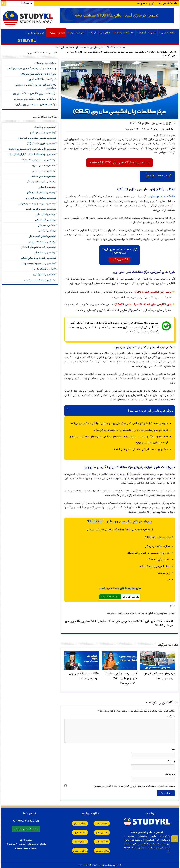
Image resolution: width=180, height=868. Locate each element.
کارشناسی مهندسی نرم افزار (43, 132)
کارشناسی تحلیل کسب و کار (43, 236)
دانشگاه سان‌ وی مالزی (45, 63)
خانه (173, 52)
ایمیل (171, 761)
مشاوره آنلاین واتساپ (26, 828)
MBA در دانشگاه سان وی (84, 673)
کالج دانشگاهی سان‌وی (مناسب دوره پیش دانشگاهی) (36, 86)
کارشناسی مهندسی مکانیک (44, 176)
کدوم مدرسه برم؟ (78, 33)
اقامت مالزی (74, 832)
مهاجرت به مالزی (74, 841)
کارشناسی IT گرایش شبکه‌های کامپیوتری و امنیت (33, 149)
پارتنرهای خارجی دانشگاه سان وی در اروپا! (36, 104)
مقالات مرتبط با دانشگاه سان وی (100, 52)
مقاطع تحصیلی (168, 33)
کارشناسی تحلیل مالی (46, 214)
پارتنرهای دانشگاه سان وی (159, 673)
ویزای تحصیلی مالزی (104, 850)
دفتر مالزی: (26, 820)
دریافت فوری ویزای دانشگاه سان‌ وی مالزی (35, 99)
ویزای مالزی (74, 823)
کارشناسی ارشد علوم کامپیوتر (43, 242)
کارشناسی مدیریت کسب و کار (42, 182)
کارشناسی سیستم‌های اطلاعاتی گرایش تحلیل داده (32, 154)
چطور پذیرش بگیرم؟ (101, 33)
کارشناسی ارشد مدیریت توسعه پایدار (39, 263)
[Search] (4, 3)
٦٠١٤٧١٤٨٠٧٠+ (110, 596)
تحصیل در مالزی (104, 823)
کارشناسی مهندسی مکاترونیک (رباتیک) (37, 138)
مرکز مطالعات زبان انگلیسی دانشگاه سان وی (35, 93)
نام (172, 749)
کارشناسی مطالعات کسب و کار (42, 192)
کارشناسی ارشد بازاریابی (45, 274)
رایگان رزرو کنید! (120, 259)
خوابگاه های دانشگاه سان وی (42, 79)
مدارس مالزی (104, 832)
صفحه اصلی (27, 40)
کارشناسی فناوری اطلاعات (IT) (42, 143)
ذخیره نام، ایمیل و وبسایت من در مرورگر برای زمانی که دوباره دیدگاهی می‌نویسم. (134, 785)
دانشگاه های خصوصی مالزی (132, 52)
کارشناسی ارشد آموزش (45, 252)
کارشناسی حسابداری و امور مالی (41, 198)
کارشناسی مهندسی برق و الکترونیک (39, 160)
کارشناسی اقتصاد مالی (46, 220)
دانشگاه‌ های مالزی (158, 52)
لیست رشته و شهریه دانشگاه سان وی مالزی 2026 (120, 675)
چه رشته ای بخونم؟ (125, 33)
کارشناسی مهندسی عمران (44, 165)
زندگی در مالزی (74, 850)
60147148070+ (120, 252)
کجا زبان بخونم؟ (57, 33)
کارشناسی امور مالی (47, 225)
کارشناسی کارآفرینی (47, 231)
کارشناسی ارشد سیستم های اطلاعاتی (38, 247)
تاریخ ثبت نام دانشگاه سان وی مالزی (38, 74)
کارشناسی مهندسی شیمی (44, 171)
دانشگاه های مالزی (104, 841)
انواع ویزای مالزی (36, 33)
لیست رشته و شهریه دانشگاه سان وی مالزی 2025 (32, 68)
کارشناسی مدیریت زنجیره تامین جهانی (38, 203)
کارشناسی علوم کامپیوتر (45, 127)
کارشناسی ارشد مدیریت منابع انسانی (38, 258)
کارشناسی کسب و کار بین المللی (41, 209)
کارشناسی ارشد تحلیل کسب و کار (40, 280)
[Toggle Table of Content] (148, 176)
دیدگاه (171, 716)
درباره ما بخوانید (146, 3)
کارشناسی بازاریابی (47, 187)
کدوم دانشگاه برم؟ (147, 33)
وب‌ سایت (170, 773)
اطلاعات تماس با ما (168, 3)
